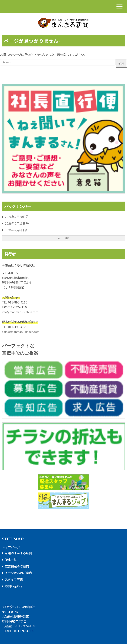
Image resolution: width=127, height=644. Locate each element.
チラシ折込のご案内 (18, 573)
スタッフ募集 (14, 579)
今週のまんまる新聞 (18, 553)
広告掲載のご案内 (17, 566)
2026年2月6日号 (16, 230)
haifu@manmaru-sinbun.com (21, 332)
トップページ (11, 547)
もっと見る (64, 238)
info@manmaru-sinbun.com (20, 312)
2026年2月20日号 (17, 217)
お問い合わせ (14, 586)
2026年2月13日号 (17, 223)
